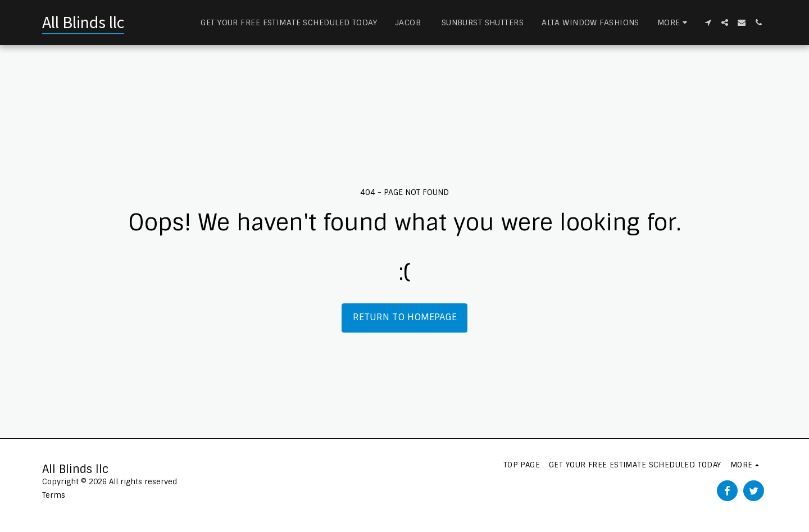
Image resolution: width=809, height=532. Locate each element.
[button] (708, 22)
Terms (54, 495)
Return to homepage (405, 317)
